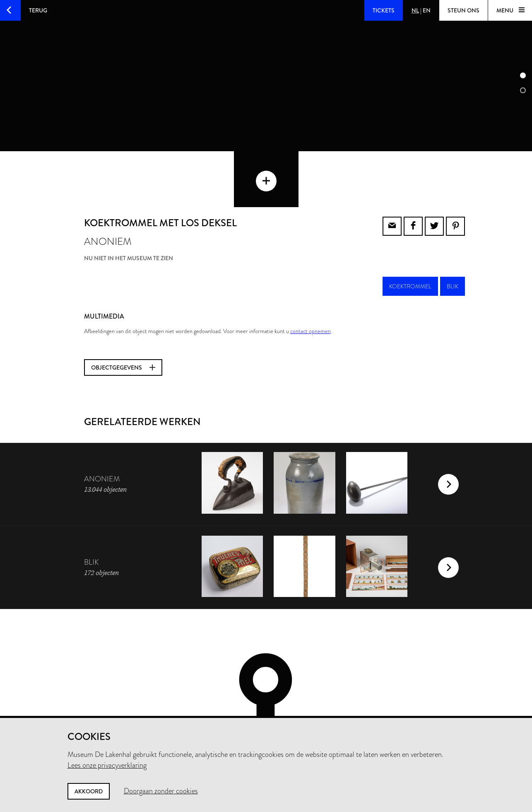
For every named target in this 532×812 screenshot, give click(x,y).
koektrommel (410, 242)
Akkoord (89, 791)
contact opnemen (311, 286)
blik (453, 242)
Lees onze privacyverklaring (107, 765)
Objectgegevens (123, 323)
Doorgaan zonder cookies (161, 791)
